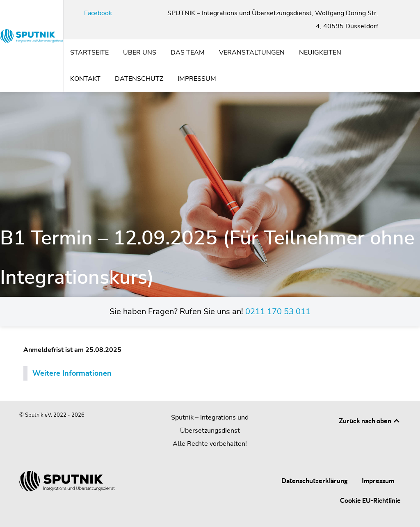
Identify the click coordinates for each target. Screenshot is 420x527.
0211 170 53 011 (278, 311)
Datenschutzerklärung (314, 481)
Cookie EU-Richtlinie (370, 500)
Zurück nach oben (370, 421)
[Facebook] (93, 13)
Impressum (378, 481)
